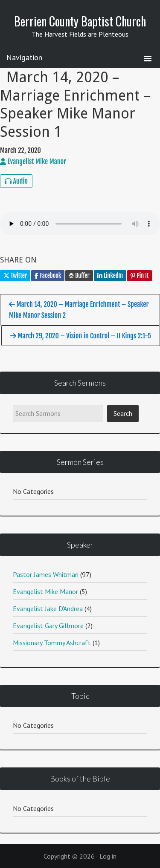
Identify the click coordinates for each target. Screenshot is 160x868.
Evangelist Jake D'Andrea (48, 608)
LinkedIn (110, 275)
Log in (108, 856)
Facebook (48, 275)
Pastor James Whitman (46, 574)
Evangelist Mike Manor (45, 591)
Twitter (15, 275)
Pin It (140, 275)
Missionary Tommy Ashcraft (52, 643)
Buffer (79, 275)
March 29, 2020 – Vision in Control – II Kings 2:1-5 (81, 336)
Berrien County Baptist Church (80, 21)
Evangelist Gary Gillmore (48, 626)
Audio (16, 181)
